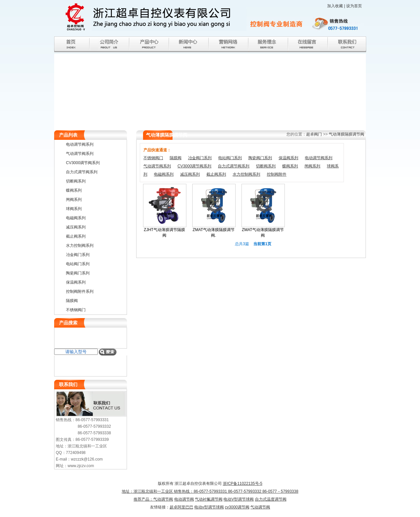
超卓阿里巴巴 (181, 507)
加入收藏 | (337, 6)
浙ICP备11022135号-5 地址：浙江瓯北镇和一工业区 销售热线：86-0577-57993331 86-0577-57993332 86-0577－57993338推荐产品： (210, 491)
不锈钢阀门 (153, 158)
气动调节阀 (163, 499)
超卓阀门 (314, 134)
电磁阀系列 (164, 174)
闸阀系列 (312, 166)
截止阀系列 (216, 174)
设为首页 (354, 6)
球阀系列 (74, 209)
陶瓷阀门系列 (260, 158)
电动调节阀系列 (319, 158)
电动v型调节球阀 (209, 507)
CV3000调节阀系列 (194, 166)
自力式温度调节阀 (271, 499)
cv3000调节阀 (237, 507)
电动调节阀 (184, 499)
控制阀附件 (277, 174)
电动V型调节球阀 (239, 499)
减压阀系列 (190, 174)
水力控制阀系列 (246, 174)
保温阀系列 (288, 158)
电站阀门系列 (230, 158)
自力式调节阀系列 (234, 166)
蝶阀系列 (290, 166)
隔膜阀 (176, 158)
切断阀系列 (266, 166)
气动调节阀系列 (157, 166)
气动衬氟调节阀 (209, 499)
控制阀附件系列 (80, 291)
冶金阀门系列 (200, 158)
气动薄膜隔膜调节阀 (346, 134)
